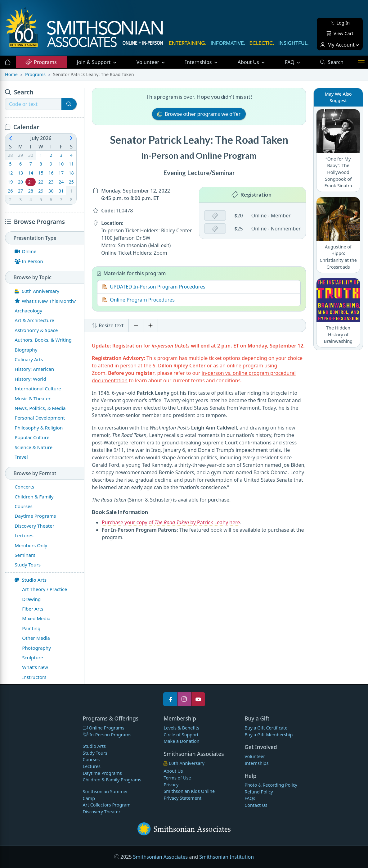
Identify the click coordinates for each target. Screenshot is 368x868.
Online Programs (104, 728)
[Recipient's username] (33, 104)
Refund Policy (259, 792)
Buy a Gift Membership (269, 735)
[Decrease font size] (136, 325)
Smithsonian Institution (227, 857)
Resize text (108, 325)
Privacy (171, 785)
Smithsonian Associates (160, 857)
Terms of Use (177, 778)
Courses (91, 759)
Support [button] (94, 62)
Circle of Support (181, 735)
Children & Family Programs (112, 780)
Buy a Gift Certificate (266, 728)
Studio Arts (31, 580)
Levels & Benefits (181, 728)
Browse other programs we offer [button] (199, 114)
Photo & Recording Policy (271, 785)
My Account (338, 45)
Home (11, 74)
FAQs (250, 798)
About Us (249, 62)
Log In (340, 23)
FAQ (297, 62)
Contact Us (256, 805)
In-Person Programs (107, 735)
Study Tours (95, 753)
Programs (41, 62)
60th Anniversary (184, 763)
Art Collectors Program (107, 805)
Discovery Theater (102, 812)
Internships (199, 62)
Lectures (92, 766)
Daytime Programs (102, 773)
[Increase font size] (150, 325)
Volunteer (148, 62)
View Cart (340, 33)
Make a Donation (181, 741)
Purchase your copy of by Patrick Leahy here (171, 522)
